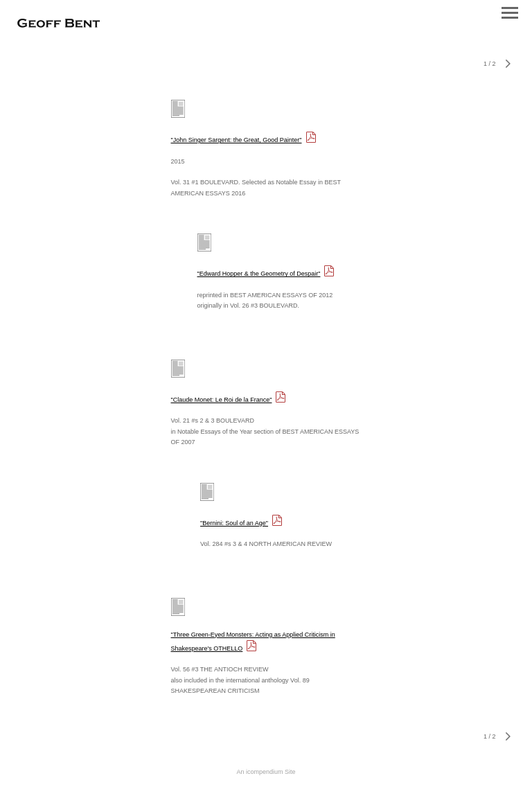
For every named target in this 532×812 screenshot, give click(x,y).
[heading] (59, 24)
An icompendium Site (266, 772)
